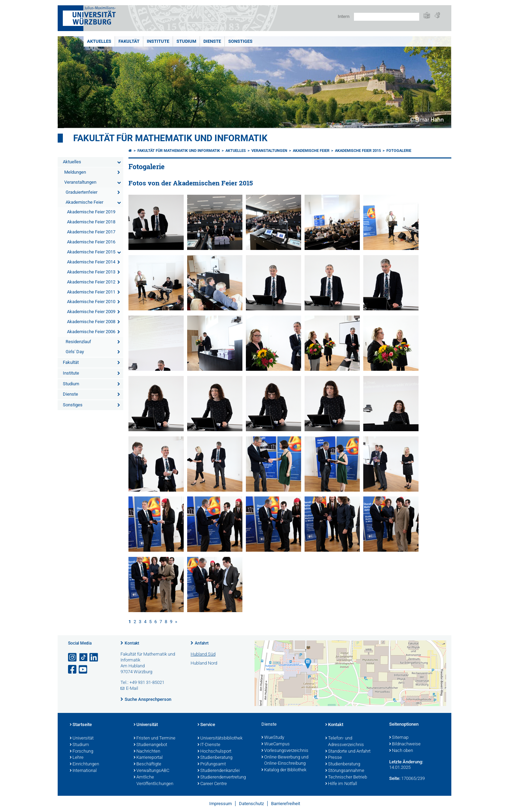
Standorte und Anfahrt (348, 752)
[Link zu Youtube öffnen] (84, 670)
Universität (82, 738)
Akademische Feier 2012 (91, 282)
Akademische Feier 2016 (91, 242)
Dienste (212, 41)
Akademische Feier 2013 (91, 272)
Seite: (395, 778)
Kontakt (132, 643)
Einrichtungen (84, 764)
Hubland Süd (203, 654)
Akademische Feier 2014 (91, 262)
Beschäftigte (147, 764)
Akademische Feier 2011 (91, 292)
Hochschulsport (214, 752)
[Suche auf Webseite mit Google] (387, 17)
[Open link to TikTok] (84, 658)
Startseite (81, 725)
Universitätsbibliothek (220, 738)
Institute (158, 41)
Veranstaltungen (80, 182)
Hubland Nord (204, 663)
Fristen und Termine (155, 738)
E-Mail (132, 688)
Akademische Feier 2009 (91, 312)
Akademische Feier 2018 (91, 222)
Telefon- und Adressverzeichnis (345, 742)
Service (206, 725)
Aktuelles (99, 41)
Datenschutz (251, 804)
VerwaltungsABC (151, 771)
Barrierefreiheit (286, 804)
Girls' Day (75, 352)
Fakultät (129, 41)
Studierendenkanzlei (219, 771)
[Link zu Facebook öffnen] (73, 670)
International (83, 771)
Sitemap (399, 738)
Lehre (77, 758)
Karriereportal (148, 758)
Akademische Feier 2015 (91, 252)
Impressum (220, 804)
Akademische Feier (84, 202)
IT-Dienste (209, 745)
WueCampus (276, 744)
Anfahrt (202, 643)
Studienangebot (150, 745)
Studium (186, 41)
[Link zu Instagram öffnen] (73, 658)
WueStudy (273, 738)
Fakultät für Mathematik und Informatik (170, 138)
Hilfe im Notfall (341, 784)
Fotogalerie (399, 151)
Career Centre (212, 784)
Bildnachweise (405, 744)
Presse (334, 758)
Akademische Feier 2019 (91, 212)
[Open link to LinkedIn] (94, 658)
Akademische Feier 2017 (91, 232)
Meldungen (75, 172)
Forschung (81, 752)
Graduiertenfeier (81, 192)
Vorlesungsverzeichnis (285, 751)
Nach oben (401, 751)
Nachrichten (147, 752)
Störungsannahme (345, 771)
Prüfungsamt (212, 764)
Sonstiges (240, 41)
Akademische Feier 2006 (91, 332)
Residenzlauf (78, 342)
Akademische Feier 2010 (91, 302)
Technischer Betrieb (346, 777)
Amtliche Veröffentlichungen (153, 781)
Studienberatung (215, 758)
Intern (344, 16)
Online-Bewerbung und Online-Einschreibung (285, 761)
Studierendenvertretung (222, 777)
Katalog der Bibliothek (284, 770)
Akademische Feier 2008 (91, 322)
